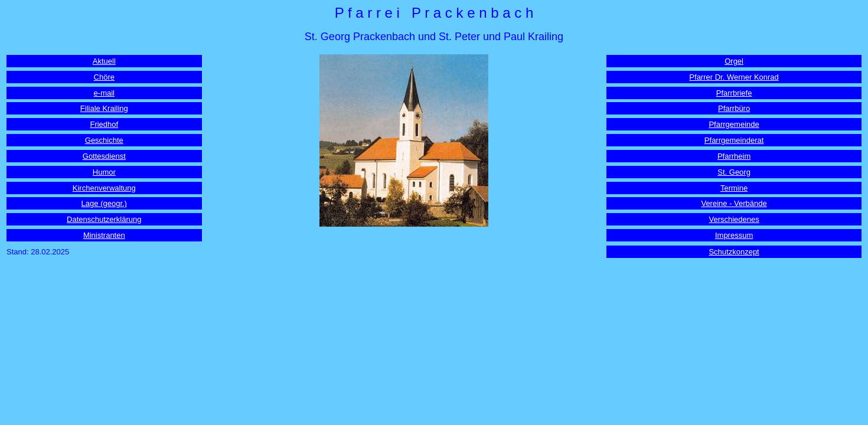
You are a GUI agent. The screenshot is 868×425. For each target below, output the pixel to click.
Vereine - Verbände (734, 203)
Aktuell (104, 61)
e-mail (104, 93)
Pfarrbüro (734, 108)
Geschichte (104, 140)
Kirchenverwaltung (104, 188)
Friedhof (104, 124)
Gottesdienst (104, 156)
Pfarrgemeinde (734, 124)
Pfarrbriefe (734, 93)
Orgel (734, 61)
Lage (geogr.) (104, 203)
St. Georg (734, 172)
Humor (104, 172)
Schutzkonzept (734, 252)
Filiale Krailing (104, 108)
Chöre (104, 77)
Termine (734, 188)
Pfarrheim (734, 156)
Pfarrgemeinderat (734, 140)
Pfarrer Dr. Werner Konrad (734, 77)
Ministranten (104, 235)
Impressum (734, 235)
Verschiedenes (734, 219)
